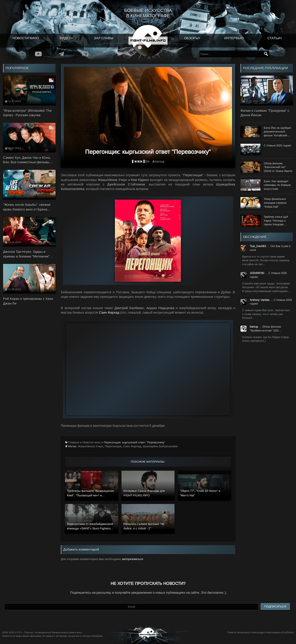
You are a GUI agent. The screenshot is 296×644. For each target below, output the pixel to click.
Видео (65, 38)
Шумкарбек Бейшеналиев (160, 446)
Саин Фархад (109, 312)
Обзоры (191, 38)
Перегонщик (113, 446)
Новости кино (26, 38)
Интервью (234, 38)
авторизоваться (133, 559)
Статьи (274, 38)
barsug (160, 161)
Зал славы (104, 38)
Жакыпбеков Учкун (91, 446)
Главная (74, 442)
